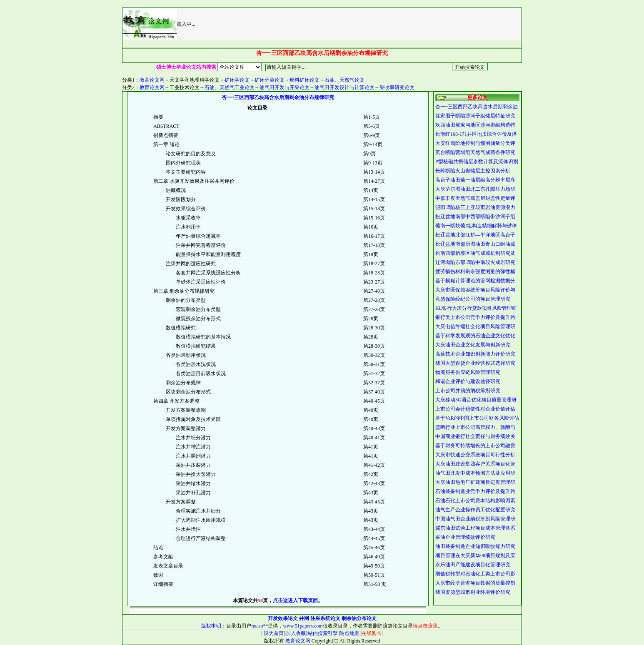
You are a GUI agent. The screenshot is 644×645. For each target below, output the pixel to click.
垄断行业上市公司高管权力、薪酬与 (475, 427)
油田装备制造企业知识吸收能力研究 (475, 546)
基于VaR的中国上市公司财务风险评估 (477, 418)
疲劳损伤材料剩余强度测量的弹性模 (475, 271)
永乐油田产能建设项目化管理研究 (473, 565)
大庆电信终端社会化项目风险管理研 (475, 326)
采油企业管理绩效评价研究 (465, 537)
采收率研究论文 (397, 87)
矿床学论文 (237, 80)
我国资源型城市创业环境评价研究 (473, 592)
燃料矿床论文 (305, 80)
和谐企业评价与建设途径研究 (468, 381)
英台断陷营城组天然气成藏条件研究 (475, 152)
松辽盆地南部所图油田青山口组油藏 (475, 244)
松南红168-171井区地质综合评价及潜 (476, 134)
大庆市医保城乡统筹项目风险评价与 (475, 290)
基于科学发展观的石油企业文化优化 (475, 336)
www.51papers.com (303, 626)
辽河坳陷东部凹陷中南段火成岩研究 (475, 262)
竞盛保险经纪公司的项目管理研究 (473, 299)
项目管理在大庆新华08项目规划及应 (475, 555)
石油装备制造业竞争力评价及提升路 (475, 491)
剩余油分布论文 (359, 618)
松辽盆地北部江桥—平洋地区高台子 (475, 235)
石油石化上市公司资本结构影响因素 (475, 501)
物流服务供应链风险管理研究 (468, 372)
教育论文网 (152, 80)
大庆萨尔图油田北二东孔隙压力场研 (475, 189)
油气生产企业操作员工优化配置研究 (475, 510)
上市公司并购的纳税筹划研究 (468, 391)
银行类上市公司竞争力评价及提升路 (475, 317)
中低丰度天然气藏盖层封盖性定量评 (475, 198)
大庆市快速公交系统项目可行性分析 (475, 455)
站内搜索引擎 (323, 633)
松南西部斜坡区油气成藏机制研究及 (475, 253)
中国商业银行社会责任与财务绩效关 (475, 436)
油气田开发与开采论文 (285, 87)
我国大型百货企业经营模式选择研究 (475, 363)
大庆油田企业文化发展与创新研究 (473, 345)
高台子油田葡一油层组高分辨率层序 (475, 180)
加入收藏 (296, 633)
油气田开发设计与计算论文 (344, 87)
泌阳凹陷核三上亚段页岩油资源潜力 (475, 207)
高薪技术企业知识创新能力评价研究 (475, 354)
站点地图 (349, 633)
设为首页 (273, 633)
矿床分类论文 (270, 80)
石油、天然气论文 (344, 80)
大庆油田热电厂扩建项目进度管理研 (475, 482)
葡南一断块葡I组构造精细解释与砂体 (476, 226)
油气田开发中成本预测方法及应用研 (475, 473)
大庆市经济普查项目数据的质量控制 (475, 583)
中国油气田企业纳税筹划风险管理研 (475, 519)
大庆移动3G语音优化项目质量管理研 (476, 400)
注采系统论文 (325, 618)
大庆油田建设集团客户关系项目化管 (475, 464)
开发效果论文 (283, 618)
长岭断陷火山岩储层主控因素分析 (473, 171)
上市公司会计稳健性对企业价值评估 (475, 409)
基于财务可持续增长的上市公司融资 (475, 446)
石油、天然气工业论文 (230, 87)
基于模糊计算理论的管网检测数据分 (475, 281)
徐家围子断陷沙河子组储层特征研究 (475, 116)
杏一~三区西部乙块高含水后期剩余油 (477, 107)
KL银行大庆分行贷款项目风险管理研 (476, 308)
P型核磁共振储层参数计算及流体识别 (477, 162)
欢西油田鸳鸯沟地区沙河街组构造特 (475, 125)
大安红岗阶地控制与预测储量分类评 (475, 143)
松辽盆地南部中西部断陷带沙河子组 (475, 217)
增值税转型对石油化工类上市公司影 (475, 574)
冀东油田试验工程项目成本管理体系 (475, 528)
